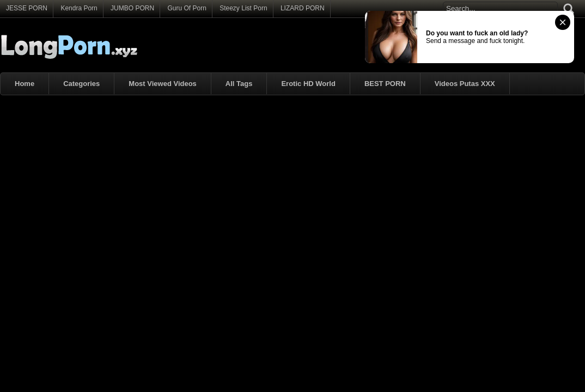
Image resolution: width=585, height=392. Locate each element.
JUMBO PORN (132, 8)
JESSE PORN (27, 8)
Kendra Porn (79, 8)
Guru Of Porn (187, 8)
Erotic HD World (308, 84)
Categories (81, 84)
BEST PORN (385, 84)
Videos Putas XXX (465, 84)
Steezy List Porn (243, 8)
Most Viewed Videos (163, 84)
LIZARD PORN (303, 8)
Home (25, 84)
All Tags (239, 84)
